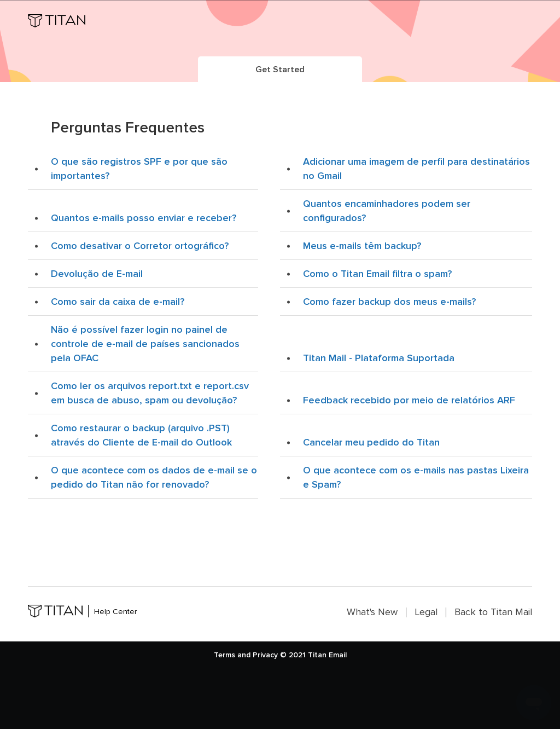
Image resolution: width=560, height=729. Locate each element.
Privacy (265, 655)
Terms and (232, 655)
